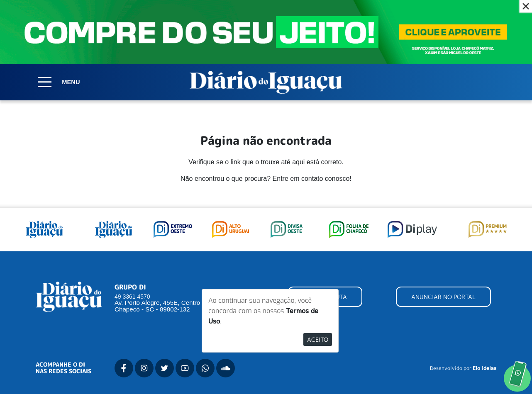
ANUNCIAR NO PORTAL (443, 297)
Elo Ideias (484, 368)
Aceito (318, 339)
